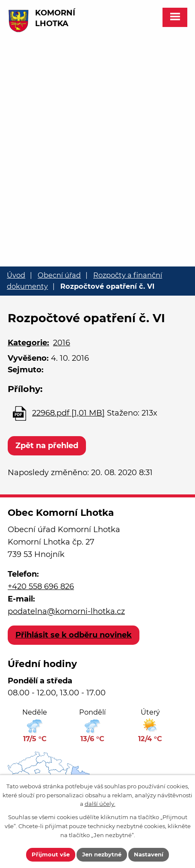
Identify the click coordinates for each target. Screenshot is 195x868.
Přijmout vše (51, 854)
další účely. (100, 804)
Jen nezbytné (102, 854)
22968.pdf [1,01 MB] (68, 413)
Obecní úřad (59, 275)
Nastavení (149, 854)
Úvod (16, 275)
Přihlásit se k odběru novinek (74, 635)
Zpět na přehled (47, 446)
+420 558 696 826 (41, 587)
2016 (62, 343)
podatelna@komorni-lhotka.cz (66, 611)
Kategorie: (28, 343)
